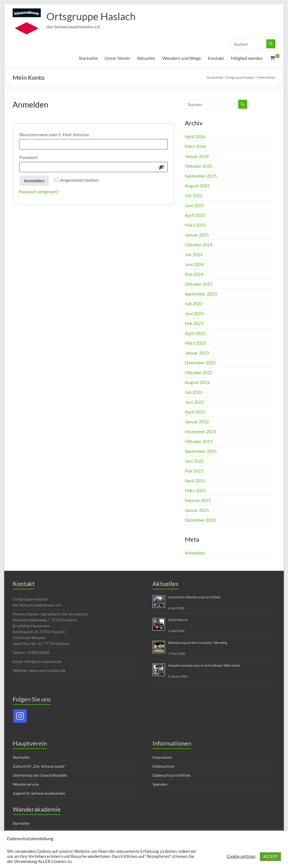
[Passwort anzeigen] (161, 167)
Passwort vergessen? (39, 191)
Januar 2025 (197, 235)
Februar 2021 (198, 500)
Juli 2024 (194, 254)
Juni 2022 (194, 402)
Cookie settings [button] (241, 856)
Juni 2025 (194, 205)
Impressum (162, 757)
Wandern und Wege (182, 58)
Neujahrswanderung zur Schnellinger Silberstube (204, 665)
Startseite (88, 58)
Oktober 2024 (199, 245)
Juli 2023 (194, 304)
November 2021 (201, 431)
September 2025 (201, 176)
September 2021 (201, 451)
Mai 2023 (194, 323)
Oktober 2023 (199, 284)
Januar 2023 (197, 353)
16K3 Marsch (178, 620)
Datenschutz (163, 766)
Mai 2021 (194, 471)
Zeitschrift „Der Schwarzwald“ (39, 766)
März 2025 (195, 225)
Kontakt (216, 58)
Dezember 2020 (200, 520)
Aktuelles (146, 58)
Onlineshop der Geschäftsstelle (40, 775)
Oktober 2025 (199, 166)
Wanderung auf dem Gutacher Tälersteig (197, 643)
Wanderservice (26, 784)
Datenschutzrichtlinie (171, 775)
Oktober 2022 (199, 372)
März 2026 (195, 146)
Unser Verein (117, 58)
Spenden (160, 784)
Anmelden (34, 180)
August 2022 (197, 382)
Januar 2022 (197, 421)
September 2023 (201, 294)
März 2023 (195, 343)
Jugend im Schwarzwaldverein (39, 793)
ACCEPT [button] (270, 856)
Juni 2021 (194, 461)
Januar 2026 (197, 156)
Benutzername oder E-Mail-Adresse (67, 134)
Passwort (41, 156)
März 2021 (195, 490)
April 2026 (195, 136)
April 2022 (195, 412)
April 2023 (195, 333)
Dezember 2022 (200, 363)
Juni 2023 (194, 313)
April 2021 (195, 480)
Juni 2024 (194, 264)
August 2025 (197, 186)
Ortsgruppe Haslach (91, 16)
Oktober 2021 (199, 441)
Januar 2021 (197, 510)
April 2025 (195, 215)
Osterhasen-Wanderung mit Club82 (194, 597)
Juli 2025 (194, 195)
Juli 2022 (194, 392)
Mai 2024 (194, 274)
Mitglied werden (247, 58)
